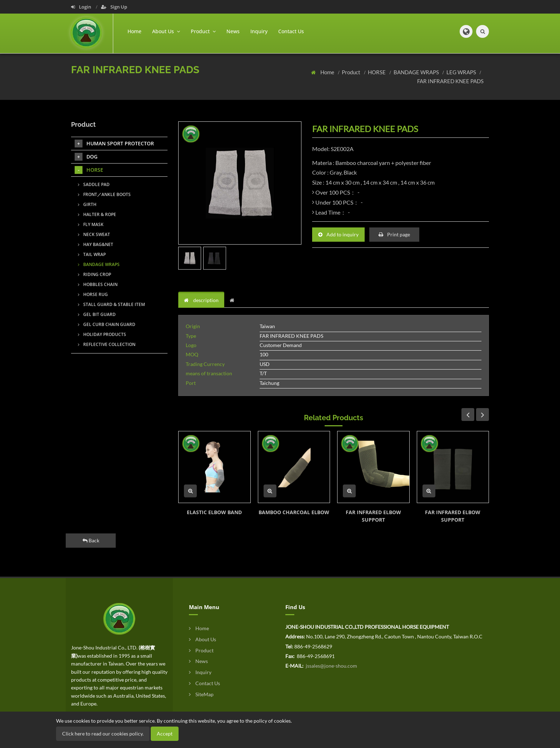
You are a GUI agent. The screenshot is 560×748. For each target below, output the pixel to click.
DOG (86, 157)
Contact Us (291, 31)
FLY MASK (91, 224)
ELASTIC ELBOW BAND (214, 512)
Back (91, 540)
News (233, 31)
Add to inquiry (338, 234)
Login (82, 7)
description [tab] (201, 300)
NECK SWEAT (94, 234)
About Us (202, 639)
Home (134, 31)
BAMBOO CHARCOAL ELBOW (294, 512)
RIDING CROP (94, 274)
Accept (165, 734)
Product (352, 72)
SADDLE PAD (94, 184)
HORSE (377, 72)
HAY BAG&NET (96, 244)
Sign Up (114, 7)
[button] (466, 31)
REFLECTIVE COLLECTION (107, 344)
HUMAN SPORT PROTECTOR (114, 144)
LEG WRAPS (462, 72)
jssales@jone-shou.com (331, 666)
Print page (394, 234)
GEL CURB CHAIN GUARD (107, 324)
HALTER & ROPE (97, 214)
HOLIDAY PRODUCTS (102, 334)
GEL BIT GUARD (97, 314)
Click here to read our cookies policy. (103, 734)
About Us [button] (166, 31)
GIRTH (87, 204)
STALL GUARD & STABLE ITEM (111, 304)
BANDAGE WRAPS (417, 72)
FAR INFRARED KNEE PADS (450, 81)
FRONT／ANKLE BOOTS (104, 194)
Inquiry (259, 31)
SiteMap (201, 694)
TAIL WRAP (92, 254)
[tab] (234, 300)
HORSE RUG (93, 294)
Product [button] (203, 31)
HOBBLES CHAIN (98, 284)
